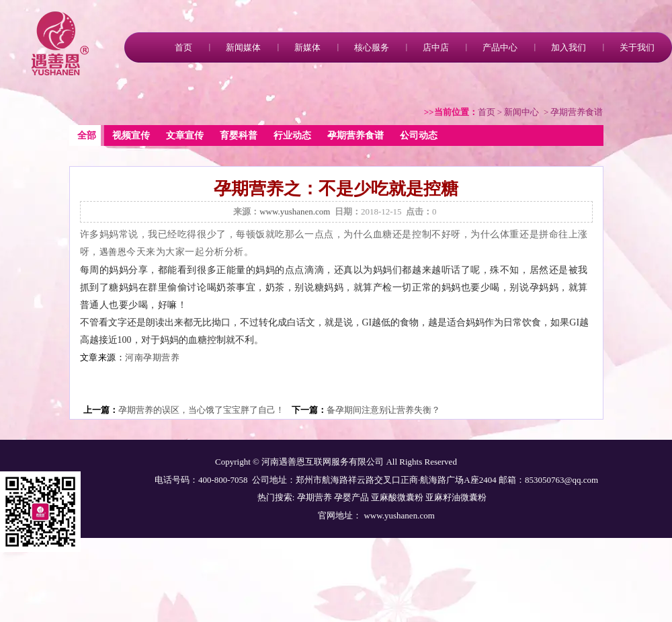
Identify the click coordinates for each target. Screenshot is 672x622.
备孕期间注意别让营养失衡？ (383, 410)
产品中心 (500, 47)
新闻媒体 (243, 47)
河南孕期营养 (152, 358)
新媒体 (307, 47)
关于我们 (637, 47)
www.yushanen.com (295, 211)
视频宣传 (131, 135)
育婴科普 (239, 135)
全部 (87, 135)
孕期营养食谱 (355, 135)
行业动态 (292, 135)
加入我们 (569, 47)
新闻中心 (521, 112)
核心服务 (372, 47)
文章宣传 (185, 135)
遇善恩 (113, 252)
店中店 (436, 47)
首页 (183, 47)
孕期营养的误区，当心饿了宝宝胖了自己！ (201, 410)
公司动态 (419, 135)
